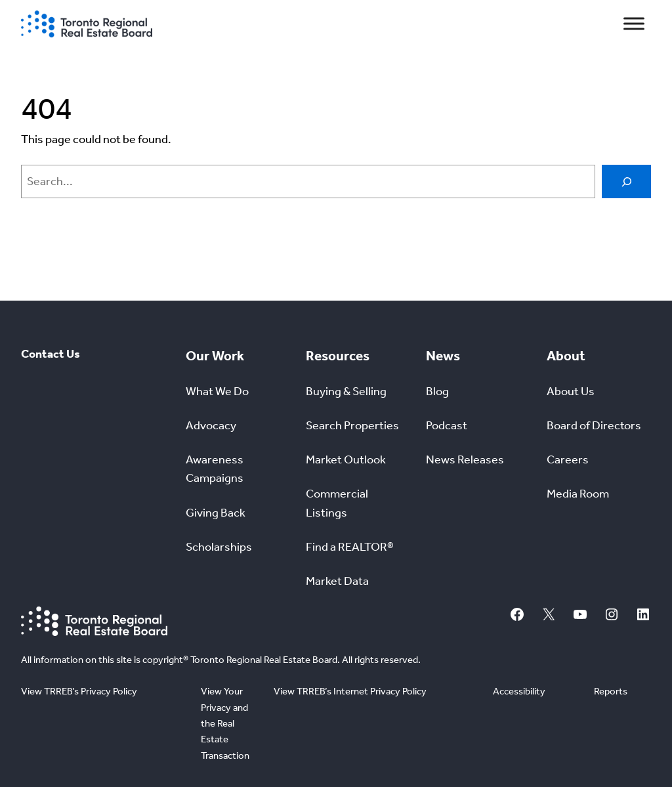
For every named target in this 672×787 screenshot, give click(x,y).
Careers (568, 460)
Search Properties (352, 426)
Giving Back (216, 513)
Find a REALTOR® (350, 547)
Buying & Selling (346, 392)
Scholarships (219, 547)
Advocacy (211, 426)
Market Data (337, 581)
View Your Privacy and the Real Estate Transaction (225, 723)
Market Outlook (346, 460)
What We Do (217, 392)
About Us (571, 392)
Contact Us (51, 354)
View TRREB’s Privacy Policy (79, 691)
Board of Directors (594, 426)
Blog (437, 392)
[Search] (626, 181)
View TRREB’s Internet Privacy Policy (350, 691)
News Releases (465, 460)
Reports (611, 691)
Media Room (578, 494)
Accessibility (519, 691)
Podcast (447, 426)
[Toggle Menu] (634, 24)
